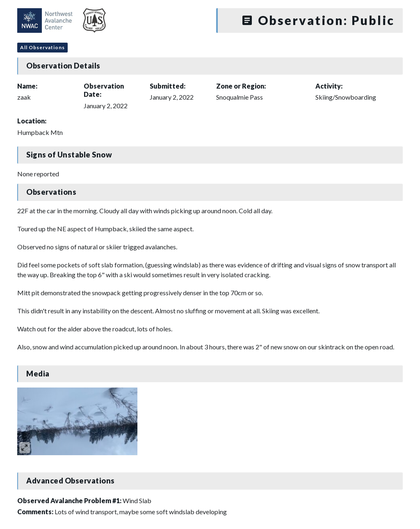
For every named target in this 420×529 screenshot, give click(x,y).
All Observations (42, 47)
